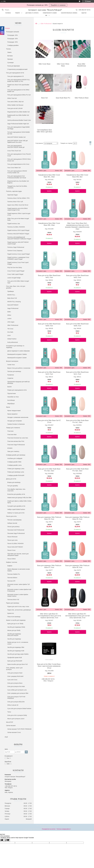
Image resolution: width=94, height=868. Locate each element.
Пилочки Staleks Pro (14, 574)
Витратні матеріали (12, 361)
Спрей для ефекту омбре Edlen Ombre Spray (19, 502)
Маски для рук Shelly (14, 630)
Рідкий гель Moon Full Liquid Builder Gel (18, 86)
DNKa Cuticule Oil (13, 705)
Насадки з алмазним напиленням (18, 417)
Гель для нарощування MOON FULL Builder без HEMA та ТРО (19, 81)
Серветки (10, 378)
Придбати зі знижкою (58, 5)
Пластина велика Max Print (16, 441)
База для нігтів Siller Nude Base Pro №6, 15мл (49, 470)
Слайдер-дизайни (13, 45)
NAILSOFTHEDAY (13, 305)
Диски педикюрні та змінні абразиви (19, 351)
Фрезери (10, 59)
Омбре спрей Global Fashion (16, 509)
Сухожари (10, 63)
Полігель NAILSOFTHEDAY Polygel (18, 234)
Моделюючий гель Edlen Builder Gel (18, 112)
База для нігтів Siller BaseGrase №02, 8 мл (77, 276)
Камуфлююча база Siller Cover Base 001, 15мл (49, 176)
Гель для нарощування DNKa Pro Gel (19, 95)
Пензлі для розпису (13, 527)
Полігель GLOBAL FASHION (16, 227)
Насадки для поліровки (15, 421)
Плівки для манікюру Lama (16, 472)
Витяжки (10, 56)
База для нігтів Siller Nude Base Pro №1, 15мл (77, 421)
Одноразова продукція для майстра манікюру (18, 382)
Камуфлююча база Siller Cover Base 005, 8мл (77, 176)
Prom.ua (56, 826)
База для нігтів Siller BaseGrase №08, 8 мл (49, 325)
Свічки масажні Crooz (14, 732)
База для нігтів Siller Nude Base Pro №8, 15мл (77, 470)
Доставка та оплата (32, 13)
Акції (6, 737)
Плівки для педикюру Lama (16, 469)
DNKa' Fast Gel (12, 98)
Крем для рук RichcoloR (15, 661)
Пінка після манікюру (14, 617)
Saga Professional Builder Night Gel (18, 124)
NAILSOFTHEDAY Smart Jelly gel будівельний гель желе (18, 141)
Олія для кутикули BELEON (16, 702)
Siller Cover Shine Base (63, 65)
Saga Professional (13, 308)
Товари (17, 13)
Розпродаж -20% (13, 35)
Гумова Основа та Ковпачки (16, 424)
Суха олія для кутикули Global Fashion (19, 709)
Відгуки (84, 13)
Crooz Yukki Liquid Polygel (15, 274)
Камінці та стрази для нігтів (16, 513)
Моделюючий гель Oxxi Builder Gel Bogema (18, 182)
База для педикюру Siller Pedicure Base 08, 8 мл (77, 566)
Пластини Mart (12, 435)
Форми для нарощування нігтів (17, 390)
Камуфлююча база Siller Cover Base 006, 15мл (49, 224)
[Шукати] (3, 10)
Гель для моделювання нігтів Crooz (18, 164)
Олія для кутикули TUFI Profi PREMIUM (16, 698)
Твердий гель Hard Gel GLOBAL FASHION (17, 187)
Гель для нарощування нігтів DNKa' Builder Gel (18, 91)
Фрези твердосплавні (14, 411)
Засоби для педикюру (14, 639)
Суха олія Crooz (12, 680)
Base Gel (45, 98)
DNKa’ (9, 315)
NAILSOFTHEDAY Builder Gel (16, 137)
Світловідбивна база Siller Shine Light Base (44, 131)
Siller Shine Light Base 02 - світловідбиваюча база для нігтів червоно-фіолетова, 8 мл (49, 616)
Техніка (8, 49)
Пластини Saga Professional (16, 445)
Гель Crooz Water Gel (14, 168)
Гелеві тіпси (11, 365)
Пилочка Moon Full (13, 600)
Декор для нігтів (11, 479)
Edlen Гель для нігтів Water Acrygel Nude (18, 219)
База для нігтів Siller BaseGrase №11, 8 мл (77, 373)
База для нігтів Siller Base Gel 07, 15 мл (49, 421)
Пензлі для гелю (12, 540)
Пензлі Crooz (11, 550)
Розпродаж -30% (13, 39)
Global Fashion (12, 339)
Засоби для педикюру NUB (16, 651)
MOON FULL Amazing (14, 302)
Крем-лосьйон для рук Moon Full (17, 664)
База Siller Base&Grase (82, 65)
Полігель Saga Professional (16, 247)
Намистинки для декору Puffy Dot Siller (19, 498)
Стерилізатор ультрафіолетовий (17, 69)
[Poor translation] (7, 840)
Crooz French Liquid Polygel (16, 271)
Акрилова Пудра (12, 195)
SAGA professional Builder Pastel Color (19, 120)
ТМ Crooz (10, 329)
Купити (49, 191)
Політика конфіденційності (64, 829)
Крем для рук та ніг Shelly (15, 624)
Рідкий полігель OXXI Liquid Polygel (18, 230)
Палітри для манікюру (14, 371)
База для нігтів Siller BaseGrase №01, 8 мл (49, 276)
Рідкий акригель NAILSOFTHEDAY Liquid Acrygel (18, 243)
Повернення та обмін (50, 13)
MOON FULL (11, 295)
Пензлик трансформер (14, 520)
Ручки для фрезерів (14, 66)
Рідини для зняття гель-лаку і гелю (18, 607)
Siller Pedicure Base (82, 98)
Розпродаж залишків (13, 32)
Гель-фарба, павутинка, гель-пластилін (16, 490)
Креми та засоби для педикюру (16, 620)
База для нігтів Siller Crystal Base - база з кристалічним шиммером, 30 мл (49, 666)
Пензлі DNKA (12, 559)
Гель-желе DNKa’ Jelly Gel (15, 102)
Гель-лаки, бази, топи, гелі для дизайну (16, 287)
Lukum (9, 318)
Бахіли (9, 387)
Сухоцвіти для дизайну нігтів (16, 506)
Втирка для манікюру (14, 482)
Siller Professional (13, 325)
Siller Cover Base (45, 64)
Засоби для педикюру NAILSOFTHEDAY (14, 635)
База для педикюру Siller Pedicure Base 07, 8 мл (49, 566)
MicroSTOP (10, 722)
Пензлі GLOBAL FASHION (15, 543)
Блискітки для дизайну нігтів (16, 494)
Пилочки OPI (11, 581)
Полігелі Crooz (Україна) (15, 251)
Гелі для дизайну (13, 486)
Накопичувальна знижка (69, 13)
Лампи (9, 52)
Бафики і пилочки (12, 562)
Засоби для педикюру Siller (16, 647)
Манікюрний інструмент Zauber (17, 358)
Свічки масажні (11, 726)
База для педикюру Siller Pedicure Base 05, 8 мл (77, 518)
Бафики (10, 566)
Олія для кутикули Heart (15, 673)
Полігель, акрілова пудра (14, 191)
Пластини (10, 431)
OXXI (9, 335)
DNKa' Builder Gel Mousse (15, 105)
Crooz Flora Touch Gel (14, 151)
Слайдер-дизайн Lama (14, 465)
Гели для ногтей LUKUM (15, 108)
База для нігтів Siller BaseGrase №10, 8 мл (49, 373)
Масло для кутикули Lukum (16, 719)
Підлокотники (12, 393)
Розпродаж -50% (13, 42)
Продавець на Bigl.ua (47, 827)
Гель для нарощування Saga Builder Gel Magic (19, 128)
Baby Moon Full (12, 298)
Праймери (11, 291)
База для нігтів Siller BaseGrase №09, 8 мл (77, 325)
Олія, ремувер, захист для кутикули (14, 669)
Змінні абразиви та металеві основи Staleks (19, 570)
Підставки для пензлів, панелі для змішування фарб (18, 555)
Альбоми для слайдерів (15, 458)
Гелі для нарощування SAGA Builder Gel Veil (19, 133)
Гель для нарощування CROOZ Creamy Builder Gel (17, 172)
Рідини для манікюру (13, 603)
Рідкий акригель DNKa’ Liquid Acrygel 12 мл (19, 214)
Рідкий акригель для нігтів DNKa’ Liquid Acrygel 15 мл (18, 209)
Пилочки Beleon (12, 578)
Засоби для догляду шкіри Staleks (18, 654)
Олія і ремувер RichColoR (15, 676)
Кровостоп (11, 613)
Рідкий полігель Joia (14, 224)
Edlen (9, 312)
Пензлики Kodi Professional (16, 530)
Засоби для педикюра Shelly (16, 627)
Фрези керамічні (12, 414)
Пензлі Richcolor (12, 537)
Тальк (9, 712)
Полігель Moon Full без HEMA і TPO (18, 198)
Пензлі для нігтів (11, 516)
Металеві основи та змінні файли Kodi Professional (19, 590)
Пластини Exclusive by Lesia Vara (18, 438)
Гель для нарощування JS (15, 76)
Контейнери (11, 400)
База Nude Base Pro (63, 98)
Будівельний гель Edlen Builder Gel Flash (18, 116)
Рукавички (11, 375)
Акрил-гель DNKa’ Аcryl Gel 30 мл (18, 205)
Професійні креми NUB (15, 658)
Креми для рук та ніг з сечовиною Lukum (18, 643)
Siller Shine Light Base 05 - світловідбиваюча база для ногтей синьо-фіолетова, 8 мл (77, 616)
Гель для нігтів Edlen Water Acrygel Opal (18, 282)
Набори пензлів (12, 523)
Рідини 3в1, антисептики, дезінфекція (19, 610)
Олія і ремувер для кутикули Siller (18, 693)
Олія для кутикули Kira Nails (16, 686)
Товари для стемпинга (13, 428)
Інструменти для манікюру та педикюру (15, 347)
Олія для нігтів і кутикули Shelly (17, 715)
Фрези (8, 407)
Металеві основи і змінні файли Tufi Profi (18, 585)
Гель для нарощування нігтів (15, 73)
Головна (8, 13)
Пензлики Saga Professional (16, 533)
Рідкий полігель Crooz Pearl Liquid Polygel (18, 263)
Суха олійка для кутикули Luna (17, 690)
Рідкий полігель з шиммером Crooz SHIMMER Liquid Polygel (18, 258)
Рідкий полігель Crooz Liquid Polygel (19, 254)
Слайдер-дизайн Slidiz (14, 462)
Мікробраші (11, 404)
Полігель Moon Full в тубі (15, 202)
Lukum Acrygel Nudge (14, 278)
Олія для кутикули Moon (15, 683)
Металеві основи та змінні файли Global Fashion (18, 595)
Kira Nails (10, 332)
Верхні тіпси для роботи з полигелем (19, 368)
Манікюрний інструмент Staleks (17, 354)
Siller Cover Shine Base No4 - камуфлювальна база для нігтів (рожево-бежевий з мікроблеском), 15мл (77, 226)
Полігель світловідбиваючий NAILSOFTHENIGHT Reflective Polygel (19, 238)
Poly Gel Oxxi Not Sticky (15, 267)
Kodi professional (13, 342)
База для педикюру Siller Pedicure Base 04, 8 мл (49, 518)
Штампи (10, 448)
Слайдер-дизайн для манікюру (16, 455)
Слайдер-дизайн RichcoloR (16, 475)
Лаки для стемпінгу (13, 451)
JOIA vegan (11, 322)
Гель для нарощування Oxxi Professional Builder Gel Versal (17, 177)
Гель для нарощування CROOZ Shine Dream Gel (19, 160)
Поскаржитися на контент (49, 829)
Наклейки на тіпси (13, 397)
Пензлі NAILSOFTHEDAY (15, 547)
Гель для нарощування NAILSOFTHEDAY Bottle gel (16, 146)
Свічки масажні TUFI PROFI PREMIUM (19, 729)
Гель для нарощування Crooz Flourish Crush (19, 155)
